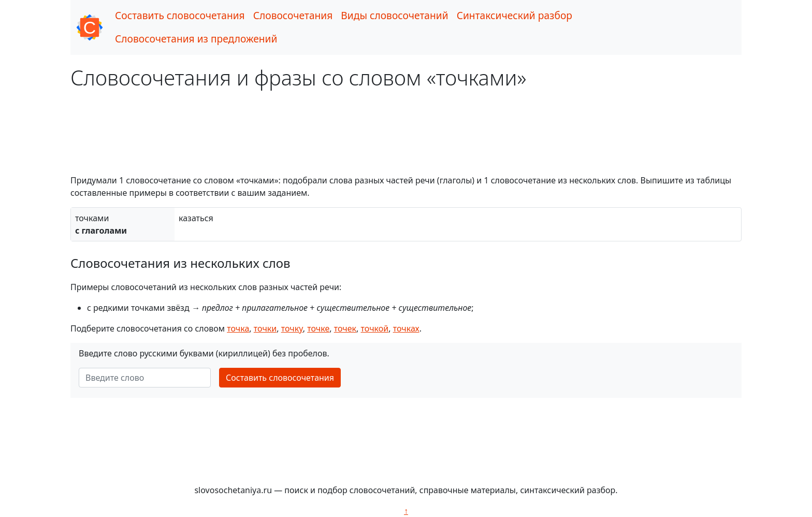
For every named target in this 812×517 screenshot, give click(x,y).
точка (238, 328)
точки (265, 328)
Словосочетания (293, 15)
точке (318, 328)
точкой (375, 328)
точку (292, 328)
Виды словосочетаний (394, 15)
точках (406, 328)
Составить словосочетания (180, 15)
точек (345, 328)
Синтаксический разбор (514, 15)
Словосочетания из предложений (196, 39)
